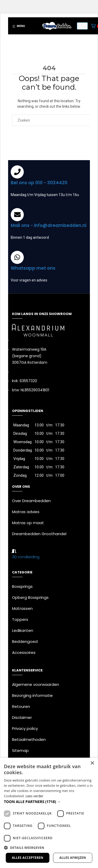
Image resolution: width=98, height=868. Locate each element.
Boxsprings (22, 586)
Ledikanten (23, 630)
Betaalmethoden (29, 739)
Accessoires (24, 652)
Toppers (20, 619)
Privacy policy (25, 728)
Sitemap (20, 750)
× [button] (92, 763)
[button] (49, 802)
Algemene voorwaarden (36, 684)
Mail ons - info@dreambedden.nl (49, 225)
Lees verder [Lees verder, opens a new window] (35, 796)
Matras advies (26, 512)
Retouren (21, 706)
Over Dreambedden (31, 501)
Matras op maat (28, 523)
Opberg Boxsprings (30, 597)
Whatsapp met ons (33, 268)
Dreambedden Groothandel (39, 534)
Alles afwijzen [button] (73, 858)
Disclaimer (22, 717)
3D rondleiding (26, 557)
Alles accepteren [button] (28, 858)
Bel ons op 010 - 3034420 (39, 183)
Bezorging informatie (32, 695)
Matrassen (22, 608)
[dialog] (49, 813)
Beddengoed (25, 641)
